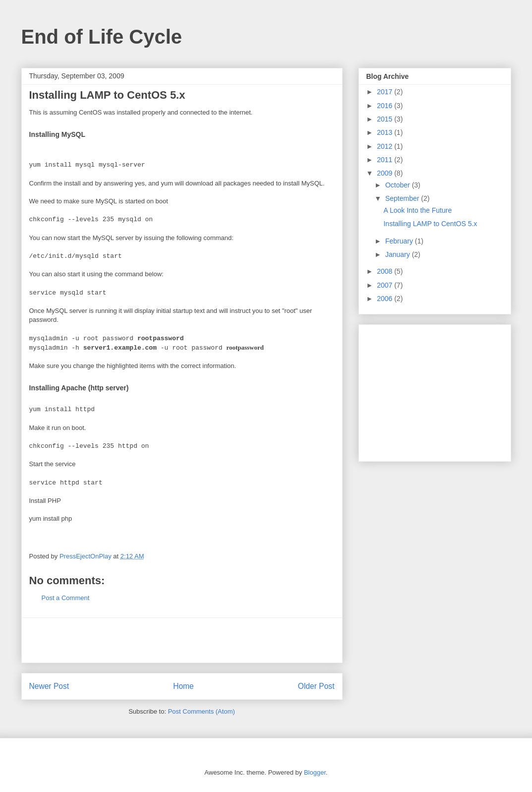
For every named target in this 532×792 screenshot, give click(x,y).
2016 (385, 106)
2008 (385, 271)
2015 (385, 119)
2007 (385, 285)
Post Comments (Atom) (202, 711)
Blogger (315, 772)
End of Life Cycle (102, 37)
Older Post (316, 686)
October (399, 185)
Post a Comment (66, 598)
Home (183, 686)
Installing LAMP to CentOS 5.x (430, 224)
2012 (385, 146)
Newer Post (49, 686)
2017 (385, 92)
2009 (385, 173)
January (399, 254)
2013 (385, 132)
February (400, 241)
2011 (385, 160)
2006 (385, 299)
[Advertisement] (182, 640)
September (403, 198)
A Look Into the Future (417, 210)
